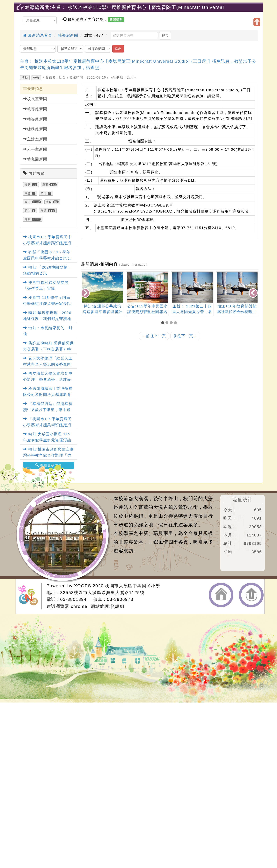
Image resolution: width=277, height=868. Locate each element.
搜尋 (165, 36)
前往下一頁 (185, 336)
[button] (163, 323)
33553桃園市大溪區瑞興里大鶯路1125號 (102, 593)
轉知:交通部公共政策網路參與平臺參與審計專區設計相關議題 (103, 312)
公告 (36, 78)
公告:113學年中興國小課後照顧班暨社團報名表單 (147, 312)
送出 (118, 49)
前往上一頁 (154, 336)
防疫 (49, 202)
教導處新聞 (35, 109)
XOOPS (83, 586)
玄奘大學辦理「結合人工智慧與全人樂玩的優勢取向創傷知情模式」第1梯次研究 (48, 364)
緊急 (28, 193)
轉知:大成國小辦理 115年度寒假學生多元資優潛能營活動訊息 (47, 440)
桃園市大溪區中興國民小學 (133, 586)
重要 (45, 185)
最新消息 (33, 89)
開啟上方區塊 (257, 22)
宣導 (44, 211)
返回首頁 (221, 595)
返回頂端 (251, 595)
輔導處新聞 (68, 35)
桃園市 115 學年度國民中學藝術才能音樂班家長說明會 (47, 304)
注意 (28, 185)
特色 (28, 211)
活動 (25, 78)
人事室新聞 (35, 149)
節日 (44, 193)
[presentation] (86, 293)
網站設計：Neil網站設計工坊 (30, 596)
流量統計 (243, 500)
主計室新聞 (35, 139)
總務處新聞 (35, 129)
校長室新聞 (35, 99)
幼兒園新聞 (35, 159)
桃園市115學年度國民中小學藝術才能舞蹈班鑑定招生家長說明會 (47, 243)
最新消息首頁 (38, 35)
